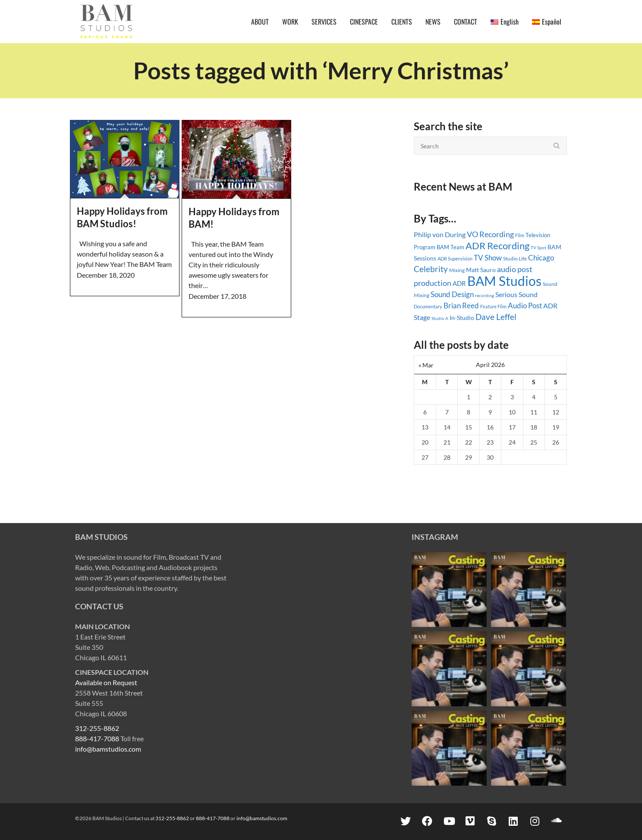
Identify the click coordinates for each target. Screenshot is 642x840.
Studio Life (515, 259)
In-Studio (462, 318)
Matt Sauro (481, 270)
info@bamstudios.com (108, 749)
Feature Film (493, 306)
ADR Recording (497, 246)
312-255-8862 (97, 728)
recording (485, 295)
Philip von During (440, 234)
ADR (459, 283)
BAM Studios (504, 281)
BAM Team (450, 247)
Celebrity (431, 269)
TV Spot (538, 248)
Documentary (428, 306)
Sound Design (452, 294)
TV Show (488, 258)
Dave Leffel (496, 317)
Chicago (541, 258)
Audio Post (525, 306)
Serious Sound (516, 294)
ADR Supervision (455, 259)
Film (520, 235)
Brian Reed (461, 306)
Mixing (457, 270)
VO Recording (490, 234)
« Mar (426, 365)
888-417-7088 (97, 738)
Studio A (440, 318)
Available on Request (106, 682)
